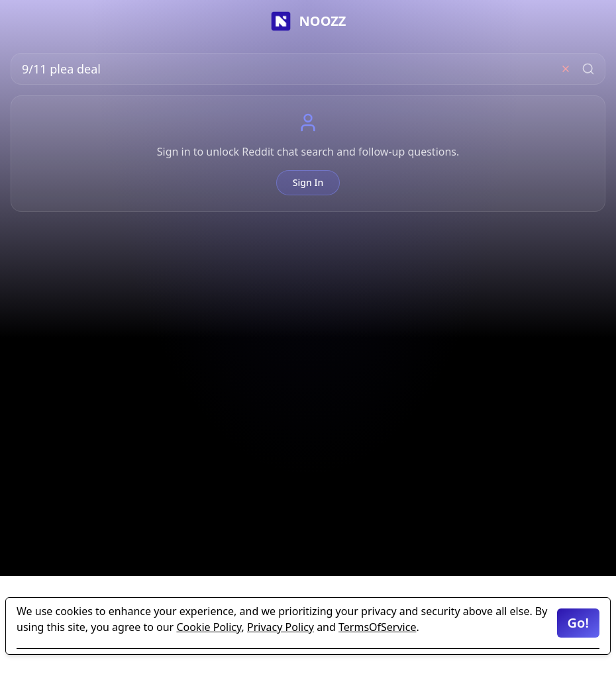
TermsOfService (377, 627)
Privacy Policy (281, 627)
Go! (578, 623)
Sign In (308, 182)
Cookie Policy (209, 627)
